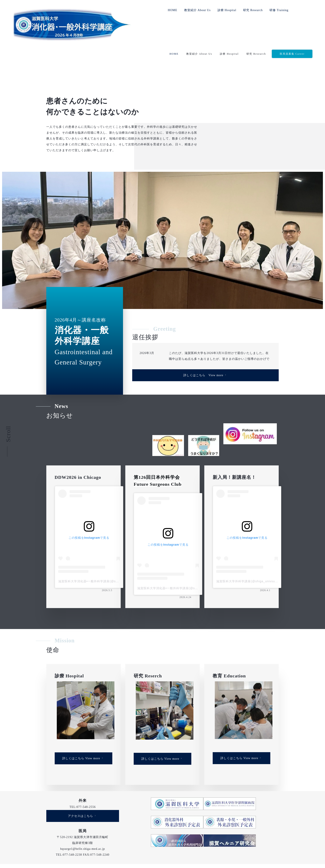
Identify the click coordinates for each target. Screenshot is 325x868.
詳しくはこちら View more (205, 335)
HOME (173, 10)
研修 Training (279, 10)
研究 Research (253, 10)
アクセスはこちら (82, 775)
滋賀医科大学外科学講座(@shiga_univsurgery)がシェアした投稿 (263, 541)
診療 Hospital (227, 10)
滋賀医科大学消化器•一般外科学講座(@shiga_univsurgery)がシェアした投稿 (113, 541)
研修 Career (216, 837)
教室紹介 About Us (197, 10)
